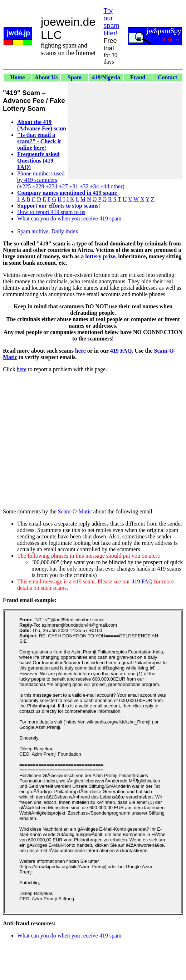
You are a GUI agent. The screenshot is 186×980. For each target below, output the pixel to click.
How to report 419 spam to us (51, 212)
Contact (167, 77)
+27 (63, 186)
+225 (25, 186)
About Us (46, 77)
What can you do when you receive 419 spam (69, 218)
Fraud (138, 77)
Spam (75, 77)
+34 (95, 186)
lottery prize (100, 256)
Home (17, 77)
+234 (51, 186)
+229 (38, 186)
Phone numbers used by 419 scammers (41, 177)
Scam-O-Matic (75, 511)
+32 (84, 186)
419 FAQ (121, 351)
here (80, 351)
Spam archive (33, 231)
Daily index (65, 231)
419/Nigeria (106, 77)
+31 (74, 186)
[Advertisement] (125, 131)
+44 (105, 186)
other (117, 186)
